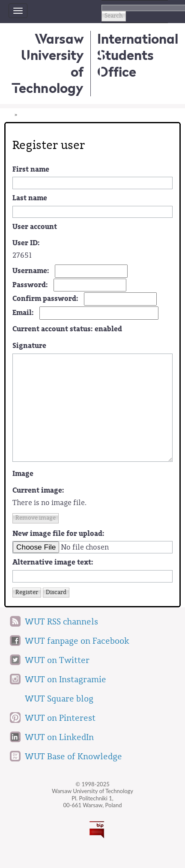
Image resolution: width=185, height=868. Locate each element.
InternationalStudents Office (138, 55)
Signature (29, 346)
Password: (30, 285)
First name (31, 169)
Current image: (38, 490)
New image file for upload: (58, 534)
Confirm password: (45, 299)
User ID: (26, 243)
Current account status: (67, 329)
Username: (31, 271)
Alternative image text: (53, 562)
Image (23, 474)
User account (35, 227)
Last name (30, 198)
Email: (23, 313)
